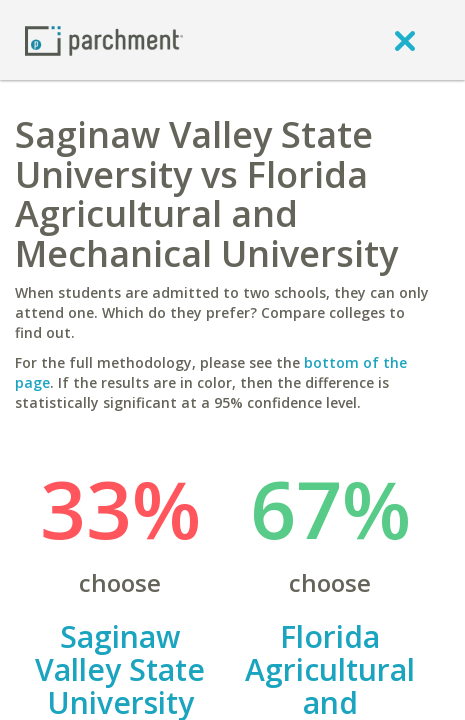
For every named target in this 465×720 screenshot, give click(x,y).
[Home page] (104, 39)
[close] (405, 40)
